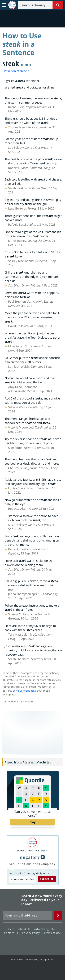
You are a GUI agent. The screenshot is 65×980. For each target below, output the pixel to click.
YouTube (39, 943)
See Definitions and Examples (31, 864)
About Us (25, 929)
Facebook (14, 943)
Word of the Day (32, 850)
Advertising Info (45, 929)
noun (26, 64)
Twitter (26, 943)
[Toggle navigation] (4, 5)
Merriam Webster (11, 900)
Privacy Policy (32, 933)
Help (12, 929)
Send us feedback (24, 691)
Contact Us (12, 933)
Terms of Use (52, 933)
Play (33, 822)
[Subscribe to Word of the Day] (23, 879)
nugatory (30, 857)
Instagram (51, 943)
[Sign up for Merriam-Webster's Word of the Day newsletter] (27, 915)
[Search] (40, 5)
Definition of (16, 71)
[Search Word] (58, 5)
